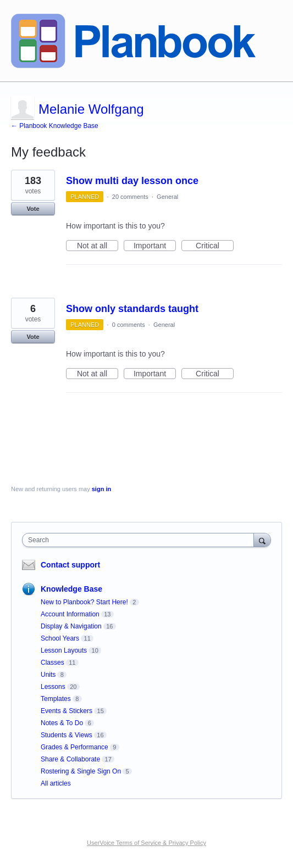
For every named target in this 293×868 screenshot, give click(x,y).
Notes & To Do (62, 723)
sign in (101, 489)
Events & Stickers (67, 711)
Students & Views (67, 735)
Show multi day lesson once (132, 181)
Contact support (70, 565)
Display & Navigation (71, 626)
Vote (33, 209)
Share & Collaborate (70, 759)
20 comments (130, 197)
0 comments (129, 325)
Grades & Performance (74, 747)
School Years (60, 638)
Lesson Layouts (64, 650)
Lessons (53, 687)
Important (155, 246)
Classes (52, 663)
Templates (56, 699)
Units (48, 675)
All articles (56, 783)
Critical (215, 246)
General (167, 197)
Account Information (70, 614)
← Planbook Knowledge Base (55, 126)
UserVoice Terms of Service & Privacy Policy (146, 843)
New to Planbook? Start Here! (84, 602)
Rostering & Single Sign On (81, 771)
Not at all (98, 246)
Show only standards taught (132, 309)
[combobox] (140, 540)
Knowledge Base (71, 589)
